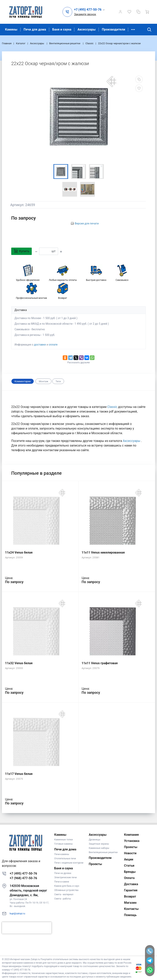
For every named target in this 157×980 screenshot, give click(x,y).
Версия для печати (87, 223)
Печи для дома (35, 29)
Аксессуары (87, 29)
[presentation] (27, 928)
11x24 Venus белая (19, 552)
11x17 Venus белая (19, 774)
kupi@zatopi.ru (17, 914)
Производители (113, 29)
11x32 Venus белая (19, 663)
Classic (112, 407)
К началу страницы (78, 950)
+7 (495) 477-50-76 (23, 873)
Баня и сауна (62, 29)
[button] (90, 10)
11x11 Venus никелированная (103, 552)
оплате (53, 345)
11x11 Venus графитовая (100, 663)
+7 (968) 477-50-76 (23, 878)
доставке (40, 345)
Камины (11, 29)
